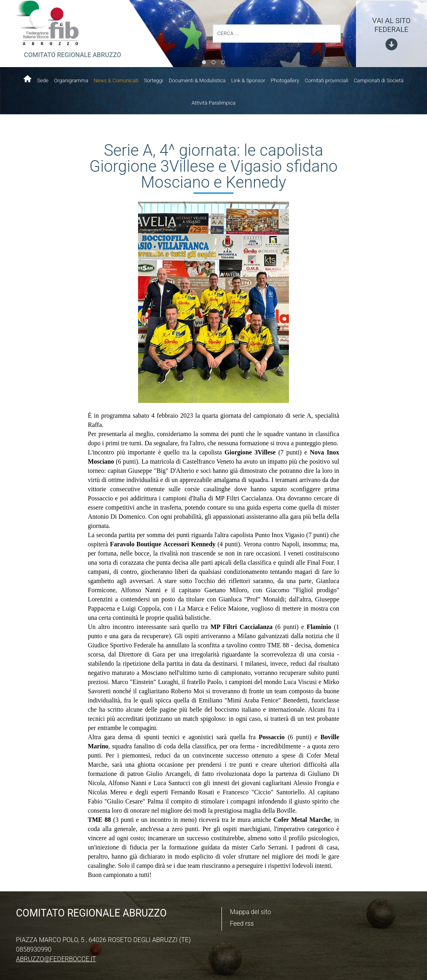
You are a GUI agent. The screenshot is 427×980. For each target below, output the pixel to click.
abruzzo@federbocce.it (56, 959)
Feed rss (242, 923)
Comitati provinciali (327, 80)
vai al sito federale (391, 25)
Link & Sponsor (248, 80)
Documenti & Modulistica (197, 80)
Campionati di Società (379, 80)
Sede (43, 80)
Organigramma (71, 80)
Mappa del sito (250, 912)
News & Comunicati (116, 80)
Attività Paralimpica (213, 103)
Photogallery (285, 80)
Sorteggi (154, 80)
